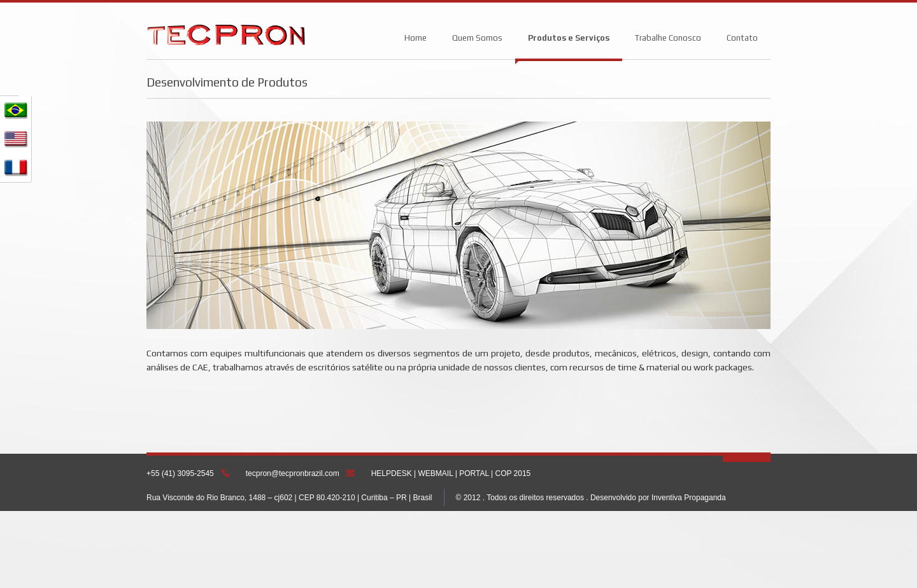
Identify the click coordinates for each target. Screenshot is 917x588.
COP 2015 (513, 473)
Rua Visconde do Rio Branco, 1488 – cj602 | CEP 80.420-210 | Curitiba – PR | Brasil (289, 498)
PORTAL (474, 473)
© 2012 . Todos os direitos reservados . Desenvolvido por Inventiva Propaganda (591, 498)
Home (416, 38)
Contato (742, 38)
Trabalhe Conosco (668, 38)
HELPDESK (392, 473)
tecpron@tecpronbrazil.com (293, 473)
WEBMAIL (436, 473)
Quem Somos (477, 38)
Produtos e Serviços (569, 38)
